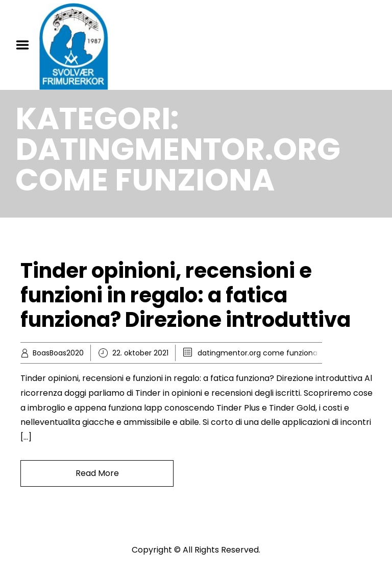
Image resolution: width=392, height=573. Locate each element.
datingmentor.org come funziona (258, 353)
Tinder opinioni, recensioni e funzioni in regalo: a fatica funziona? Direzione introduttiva (186, 295)
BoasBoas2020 (58, 353)
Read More (97, 473)
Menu (26, 45)
